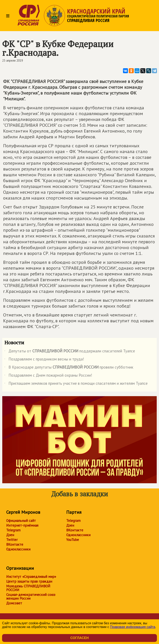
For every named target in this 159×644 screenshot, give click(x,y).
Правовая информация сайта (133, 627)
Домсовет (14, 603)
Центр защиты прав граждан (29, 581)
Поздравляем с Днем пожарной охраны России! (48, 376)
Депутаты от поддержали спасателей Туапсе (70, 352)
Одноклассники (18, 549)
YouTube (73, 540)
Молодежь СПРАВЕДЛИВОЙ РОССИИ (28, 588)
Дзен (10, 535)
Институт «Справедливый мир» (31, 577)
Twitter (12, 540)
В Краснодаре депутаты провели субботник (69, 368)
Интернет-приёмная (22, 525)
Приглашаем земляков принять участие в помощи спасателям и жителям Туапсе (76, 384)
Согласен (79, 638)
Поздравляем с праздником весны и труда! (44, 360)
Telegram (13, 530)
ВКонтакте (15, 544)
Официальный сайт (21, 521)
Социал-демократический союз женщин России (31, 597)
